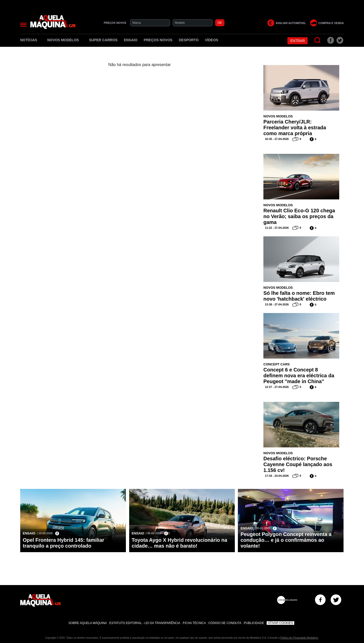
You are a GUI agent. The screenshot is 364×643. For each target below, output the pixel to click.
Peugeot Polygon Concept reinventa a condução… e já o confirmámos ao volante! (286, 540)
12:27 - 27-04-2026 (277, 387)
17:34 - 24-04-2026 (277, 476)
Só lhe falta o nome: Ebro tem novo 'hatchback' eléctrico (299, 296)
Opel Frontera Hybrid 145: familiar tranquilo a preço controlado (63, 543)
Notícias (31, 40)
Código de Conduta (225, 623)
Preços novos (158, 40)
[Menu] (23, 25)
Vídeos (212, 40)
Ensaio (131, 40)
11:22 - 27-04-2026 (277, 228)
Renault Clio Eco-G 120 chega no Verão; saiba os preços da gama (299, 216)
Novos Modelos (65, 40)
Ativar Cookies (281, 623)
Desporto (189, 40)
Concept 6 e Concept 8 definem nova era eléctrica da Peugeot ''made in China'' (299, 376)
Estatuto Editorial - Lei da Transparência (145, 623)
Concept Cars (277, 364)
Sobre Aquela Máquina (88, 623)
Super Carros (103, 40)
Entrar (298, 41)
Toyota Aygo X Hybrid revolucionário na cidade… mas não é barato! (179, 543)
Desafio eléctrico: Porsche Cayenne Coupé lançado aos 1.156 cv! (298, 464)
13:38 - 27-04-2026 (277, 304)
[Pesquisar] (318, 40)
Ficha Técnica (194, 623)
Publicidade (254, 623)
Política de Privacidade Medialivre (299, 638)
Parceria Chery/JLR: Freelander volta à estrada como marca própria (295, 128)
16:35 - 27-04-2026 (277, 139)
